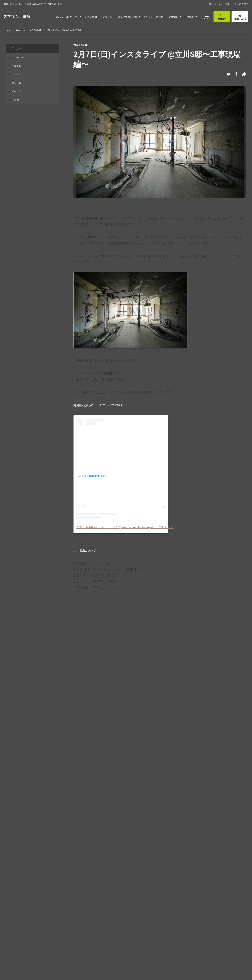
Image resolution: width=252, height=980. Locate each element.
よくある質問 (241, 4)
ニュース (16, 83)
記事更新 (16, 66)
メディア (16, 74)
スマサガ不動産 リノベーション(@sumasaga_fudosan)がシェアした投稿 (125, 527)
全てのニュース (20, 57)
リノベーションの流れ (220, 4)
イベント (16, 91)
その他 (15, 100)
